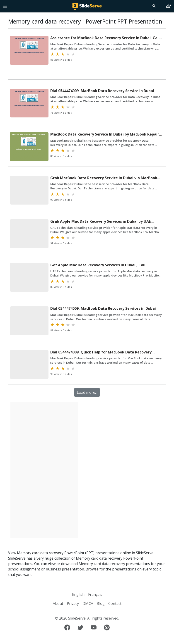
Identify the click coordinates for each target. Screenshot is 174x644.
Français (95, 594)
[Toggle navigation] (5, 6)
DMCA (88, 603)
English (78, 594)
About (58, 603)
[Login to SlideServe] (169, 6)
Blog (101, 603)
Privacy (73, 603)
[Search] (154, 6)
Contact (115, 603)
